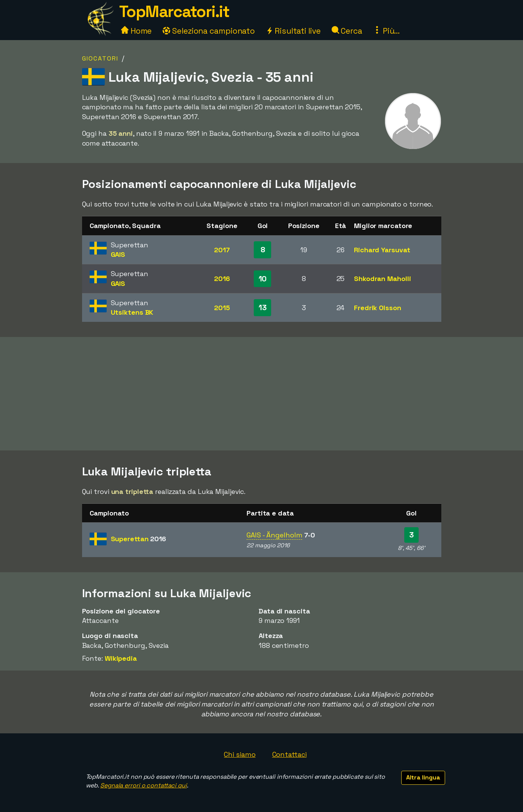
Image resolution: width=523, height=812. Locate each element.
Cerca (347, 31)
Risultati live (293, 31)
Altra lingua (423, 777)
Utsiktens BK (132, 312)
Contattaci (289, 754)
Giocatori (100, 58)
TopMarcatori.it (174, 12)
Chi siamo (240, 754)
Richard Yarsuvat (382, 250)
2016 (222, 279)
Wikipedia (121, 658)
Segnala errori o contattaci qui (144, 785)
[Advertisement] (262, 394)
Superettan (139, 539)
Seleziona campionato (209, 31)
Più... (386, 31)
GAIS (118, 254)
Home (137, 31)
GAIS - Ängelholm (274, 535)
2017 (222, 250)
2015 (222, 308)
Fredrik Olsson (378, 308)
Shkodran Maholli (382, 279)
